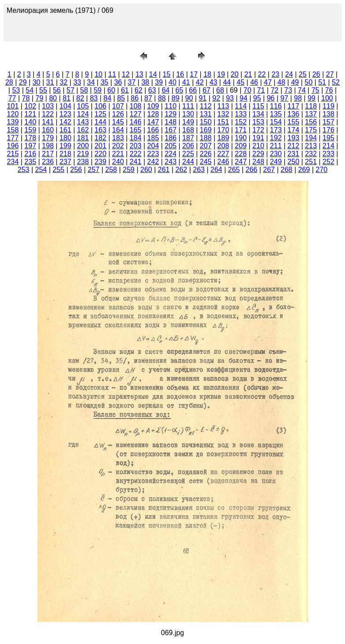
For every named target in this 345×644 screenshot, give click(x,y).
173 (276, 130)
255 (58, 170)
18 (207, 74)
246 (223, 162)
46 (254, 82)
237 (66, 162)
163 (100, 130)
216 (30, 154)
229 (258, 154)
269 (304, 170)
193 (294, 138)
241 (136, 162)
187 (188, 138)
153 (258, 122)
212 (294, 146)
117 (294, 106)
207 (206, 146)
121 (30, 114)
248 (258, 162)
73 (288, 90)
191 (258, 138)
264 (216, 170)
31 (50, 82)
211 (276, 146)
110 (171, 106)
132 (223, 114)
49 (295, 82)
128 (153, 114)
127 (136, 114)
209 (241, 146)
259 (129, 170)
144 (100, 122)
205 (171, 146)
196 (13, 146)
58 (84, 90)
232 (311, 154)
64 (166, 90)
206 (188, 146)
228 (241, 154)
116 (276, 106)
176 (328, 130)
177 (13, 138)
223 (153, 154)
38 (145, 82)
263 (199, 170)
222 (136, 154)
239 (100, 162)
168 (188, 130)
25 (303, 74)
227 (223, 154)
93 (230, 98)
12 (126, 74)
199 (66, 146)
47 (268, 82)
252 (328, 162)
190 (241, 138)
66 (193, 90)
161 (66, 130)
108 (136, 106)
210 (258, 146)
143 (83, 122)
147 (153, 122)
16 (180, 74)
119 (328, 106)
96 (271, 98)
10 (98, 74)
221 (118, 154)
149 (188, 122)
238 (83, 162)
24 (289, 74)
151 (223, 122)
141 (48, 122)
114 (241, 106)
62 (139, 90)
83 (94, 98)
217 (48, 154)
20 (235, 74)
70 (247, 90)
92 (216, 98)
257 (94, 170)
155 (294, 122)
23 (275, 74)
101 (13, 106)
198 (48, 146)
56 (57, 90)
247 (241, 162)
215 (13, 154)
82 (80, 98)
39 (159, 82)
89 (176, 98)
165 (136, 130)
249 (276, 162)
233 (328, 154)
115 (258, 106)
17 (194, 74)
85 (121, 98)
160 (48, 130)
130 (188, 114)
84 (108, 98)
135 (276, 114)
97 (285, 98)
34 (91, 82)
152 (241, 122)
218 (66, 154)
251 (311, 162)
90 (189, 98)
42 (200, 82)
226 (206, 154)
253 (24, 170)
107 (118, 106)
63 (152, 90)
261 (164, 170)
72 (274, 90)
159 (30, 130)
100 (327, 98)
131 (206, 114)
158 (13, 130)
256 (76, 170)
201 (100, 146)
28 (9, 82)
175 (311, 130)
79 (39, 98)
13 (139, 74)
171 (241, 130)
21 (248, 74)
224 (171, 154)
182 (100, 138)
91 (202, 98)
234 (13, 162)
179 (48, 138)
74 (302, 90)
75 (315, 90)
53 (16, 90)
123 (66, 114)
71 (261, 90)
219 (83, 154)
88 (162, 98)
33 (77, 82)
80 (53, 98)
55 (43, 90)
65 (180, 90)
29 (23, 82)
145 (118, 122)
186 (171, 138)
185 (153, 138)
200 (83, 146)
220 (100, 154)
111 (188, 106)
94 (244, 98)
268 (287, 170)
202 (118, 146)
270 (322, 170)
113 (223, 106)
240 (118, 162)
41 (186, 82)
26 (316, 74)
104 (66, 106)
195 (328, 138)
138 (328, 114)
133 (241, 114)
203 (136, 146)
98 (298, 98)
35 (105, 82)
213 (311, 146)
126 (118, 114)
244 (188, 162)
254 (41, 170)
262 (182, 170)
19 (221, 74)
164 (118, 130)
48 (281, 82)
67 (206, 90)
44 (227, 82)
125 (100, 114)
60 (111, 90)
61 (125, 90)
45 (240, 82)
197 (30, 146)
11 (112, 74)
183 (118, 138)
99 (311, 98)
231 (294, 154)
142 (66, 122)
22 (262, 74)
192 (276, 138)
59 (97, 90)
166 (153, 130)
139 (13, 122)
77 (12, 98)
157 (328, 122)
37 (132, 82)
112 (206, 106)
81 (67, 98)
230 (276, 154)
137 (311, 114)
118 (311, 106)
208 (223, 146)
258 (111, 170)
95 (257, 98)
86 (135, 98)
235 (30, 162)
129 (171, 114)
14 (153, 74)
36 (118, 82)
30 (37, 82)
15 (167, 74)
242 (153, 162)
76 (329, 90)
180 (66, 138)
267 (269, 170)
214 (328, 146)
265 (234, 170)
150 (206, 122)
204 (153, 146)
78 (26, 98)
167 (171, 130)
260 (146, 170)
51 (322, 82)
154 (276, 122)
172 (258, 130)
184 (136, 138)
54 (30, 90)
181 (83, 138)
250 (294, 162)
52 (336, 82)
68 (220, 90)
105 (83, 106)
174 (294, 130)
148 (171, 122)
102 (30, 106)
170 (223, 130)
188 (206, 138)
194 (311, 138)
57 (71, 90)
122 (48, 114)
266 (252, 170)
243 (171, 162)
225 (188, 154)
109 (153, 106)
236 (48, 162)
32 (64, 82)
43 (214, 82)
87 (148, 98)
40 (172, 82)
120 (13, 114)
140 (30, 122)
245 (206, 162)
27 (330, 74)
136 (294, 114)
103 (48, 106)
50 (309, 82)
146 (136, 122)
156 (311, 122)
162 (83, 130)
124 (83, 114)
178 (30, 138)
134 (258, 114)
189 (223, 138)
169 (206, 130)
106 (100, 106)
